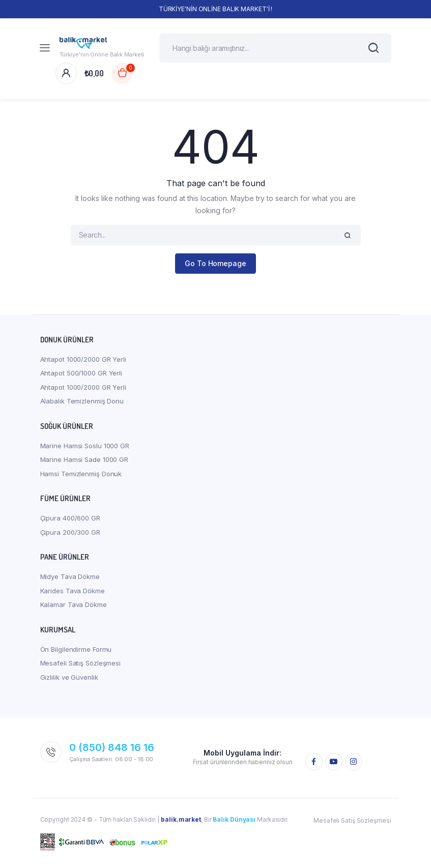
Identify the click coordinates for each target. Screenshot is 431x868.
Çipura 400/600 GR (70, 520)
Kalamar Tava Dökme (74, 606)
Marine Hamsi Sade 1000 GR (84, 461)
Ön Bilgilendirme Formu (76, 651)
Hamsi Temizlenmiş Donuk (81, 475)
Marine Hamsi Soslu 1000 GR (85, 447)
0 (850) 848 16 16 (112, 749)
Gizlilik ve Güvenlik (69, 679)
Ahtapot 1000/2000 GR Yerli (83, 361)
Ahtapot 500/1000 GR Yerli (81, 375)
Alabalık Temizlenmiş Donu (82, 403)
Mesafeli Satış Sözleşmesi (81, 665)
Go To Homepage (215, 265)
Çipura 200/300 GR (70, 534)
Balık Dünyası (234, 821)
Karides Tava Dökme (73, 592)
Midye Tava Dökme (70, 578)
